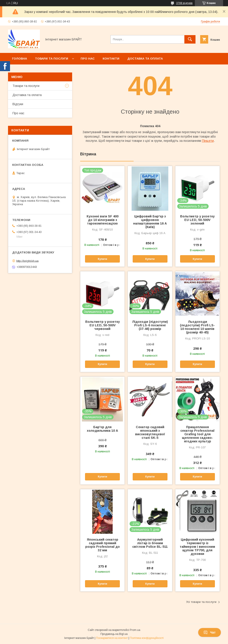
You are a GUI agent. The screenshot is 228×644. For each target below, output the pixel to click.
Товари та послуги (52, 59)
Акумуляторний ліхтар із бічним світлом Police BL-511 (150, 543)
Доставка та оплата (145, 59)
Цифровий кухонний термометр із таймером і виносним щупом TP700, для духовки (197, 547)
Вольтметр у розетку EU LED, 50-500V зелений (197, 220)
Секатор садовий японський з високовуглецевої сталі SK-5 (150, 432)
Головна (19, 59)
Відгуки (18, 104)
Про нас (88, 59)
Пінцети (208, 141)
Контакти (111, 59)
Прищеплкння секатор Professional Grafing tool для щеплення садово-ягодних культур (197, 434)
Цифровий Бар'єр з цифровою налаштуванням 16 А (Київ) (150, 222)
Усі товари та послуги (201, 602)
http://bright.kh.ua (27, 261)
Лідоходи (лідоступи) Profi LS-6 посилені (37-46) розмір (150, 325)
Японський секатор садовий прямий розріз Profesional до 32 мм (103, 545)
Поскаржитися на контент (112, 638)
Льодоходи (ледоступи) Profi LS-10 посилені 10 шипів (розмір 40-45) (197, 327)
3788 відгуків (184, 3)
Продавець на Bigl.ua (114, 634)
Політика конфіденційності (147, 638)
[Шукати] (190, 39)
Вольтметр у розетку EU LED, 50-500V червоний (103, 325)
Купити (102, 259)
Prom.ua (135, 630)
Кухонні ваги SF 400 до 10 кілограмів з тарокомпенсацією (103, 220)
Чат (210, 632)
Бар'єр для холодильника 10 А (102, 429)
